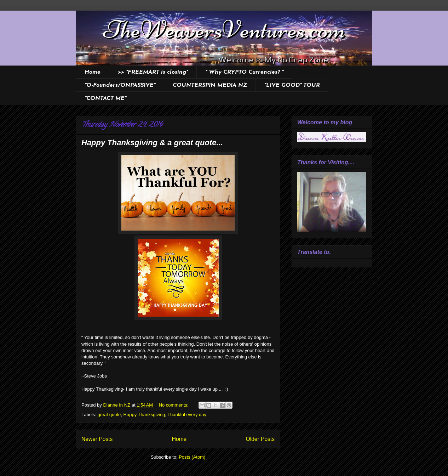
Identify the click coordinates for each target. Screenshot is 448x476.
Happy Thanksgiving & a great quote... (152, 143)
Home (93, 72)
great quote (109, 415)
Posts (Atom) (192, 457)
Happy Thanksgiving (144, 415)
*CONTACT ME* (105, 98)
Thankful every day (187, 415)
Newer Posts (97, 439)
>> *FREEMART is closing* (153, 72)
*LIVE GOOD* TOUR (292, 85)
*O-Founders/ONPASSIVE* (120, 85)
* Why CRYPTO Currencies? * (244, 72)
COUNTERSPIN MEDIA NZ (210, 85)
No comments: (174, 405)
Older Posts (260, 439)
